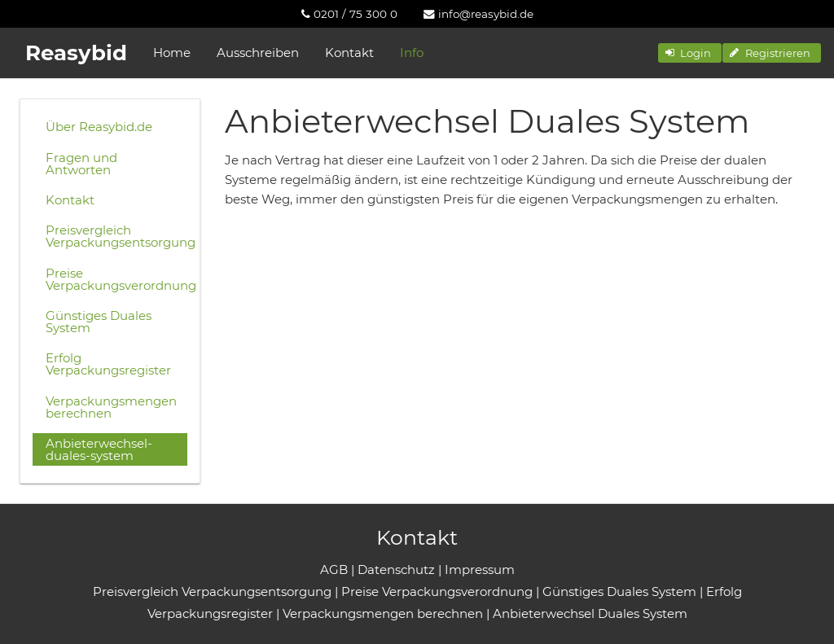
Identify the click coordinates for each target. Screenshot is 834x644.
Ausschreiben (258, 53)
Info (412, 53)
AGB (334, 570)
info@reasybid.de (478, 14)
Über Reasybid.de (99, 127)
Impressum (480, 570)
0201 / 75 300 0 (349, 14)
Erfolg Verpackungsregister (108, 364)
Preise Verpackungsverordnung (116, 279)
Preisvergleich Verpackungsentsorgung (116, 236)
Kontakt (349, 53)
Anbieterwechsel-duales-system (99, 449)
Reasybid (76, 53)
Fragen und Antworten (81, 164)
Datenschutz (396, 570)
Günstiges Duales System (99, 322)
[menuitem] (349, 14)
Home (172, 53)
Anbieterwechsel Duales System (590, 613)
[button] (690, 53)
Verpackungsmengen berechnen (111, 407)
